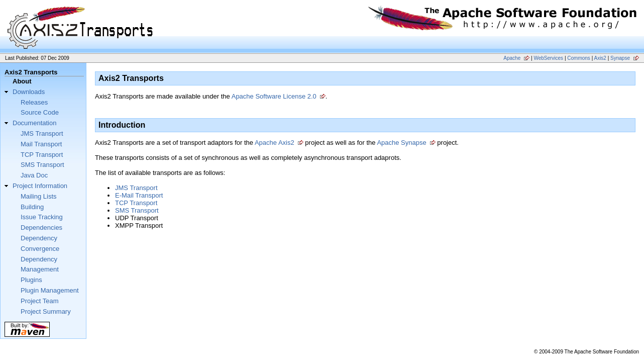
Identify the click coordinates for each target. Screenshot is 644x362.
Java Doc (34, 175)
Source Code (40, 112)
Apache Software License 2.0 (274, 96)
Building (32, 207)
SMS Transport (42, 165)
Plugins (31, 280)
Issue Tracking (42, 217)
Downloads (29, 92)
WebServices (548, 58)
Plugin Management (50, 290)
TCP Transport (42, 155)
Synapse (620, 58)
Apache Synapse (401, 143)
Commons (579, 58)
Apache (512, 58)
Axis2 (600, 58)
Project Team (40, 301)
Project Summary (46, 311)
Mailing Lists (39, 196)
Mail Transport (41, 144)
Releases (34, 102)
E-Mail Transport (139, 195)
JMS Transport (42, 133)
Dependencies (41, 228)
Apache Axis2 (275, 143)
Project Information (40, 186)
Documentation (34, 123)
